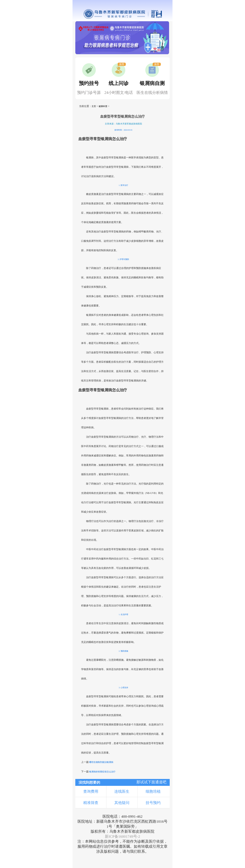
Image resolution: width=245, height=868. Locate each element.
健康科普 (103, 106)
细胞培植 (153, 791)
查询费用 (91, 791)
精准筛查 (91, 803)
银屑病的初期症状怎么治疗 (102, 772)
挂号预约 (153, 803)
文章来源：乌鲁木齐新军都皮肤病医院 (123, 124)
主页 (94, 106)
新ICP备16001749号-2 (122, 836)
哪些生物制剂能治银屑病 (101, 762)
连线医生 (122, 791)
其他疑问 (122, 803)
